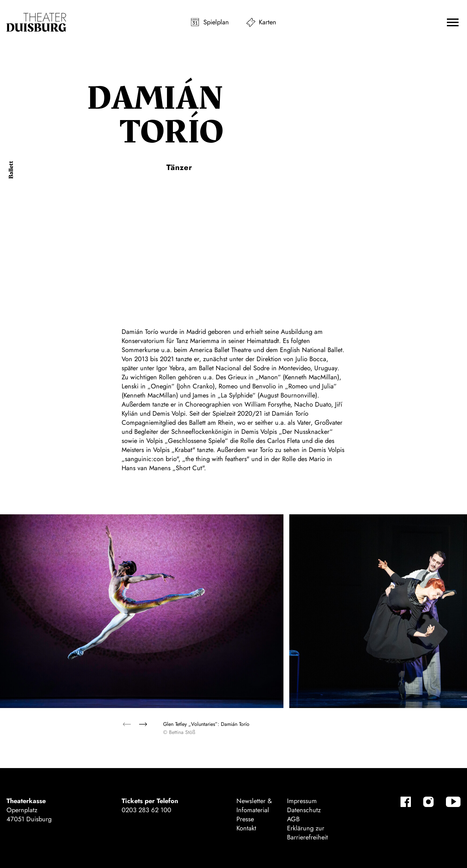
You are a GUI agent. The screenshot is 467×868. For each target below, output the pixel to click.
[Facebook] (406, 802)
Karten (268, 22)
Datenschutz (304, 810)
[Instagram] (428, 802)
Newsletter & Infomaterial (254, 806)
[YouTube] (453, 802)
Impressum (302, 801)
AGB (293, 819)
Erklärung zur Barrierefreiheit (307, 833)
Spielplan (216, 22)
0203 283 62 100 (146, 810)
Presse (245, 819)
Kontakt (246, 828)
